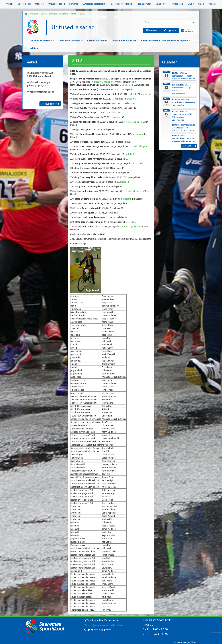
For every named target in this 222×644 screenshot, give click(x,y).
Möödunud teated (50, 104)
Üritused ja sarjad (57, 4)
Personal (74, 4)
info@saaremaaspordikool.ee (104, 625)
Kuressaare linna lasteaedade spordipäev (165, 41)
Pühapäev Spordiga (71, 41)
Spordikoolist (24, 4)
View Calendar (189, 146)
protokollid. (146, 94)
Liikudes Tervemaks (59, 14)
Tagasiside (170, 30)
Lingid (191, 4)
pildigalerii (109, 82)
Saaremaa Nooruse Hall (122, 4)
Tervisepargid (177, 4)
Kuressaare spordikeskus (95, 4)
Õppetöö (39, 4)
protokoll (133, 146)
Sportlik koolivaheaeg (124, 41)
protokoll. (99, 82)
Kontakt (213, 4)
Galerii (201, 4)
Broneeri (152, 30)
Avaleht (10, 4)
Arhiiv (74, 14)
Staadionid (161, 4)
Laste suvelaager (97, 41)
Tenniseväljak (144, 4)
